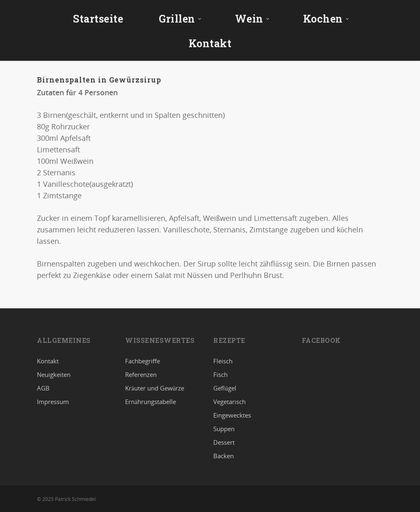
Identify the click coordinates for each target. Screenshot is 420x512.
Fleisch (223, 361)
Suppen (224, 429)
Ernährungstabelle (151, 402)
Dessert (224, 442)
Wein (252, 19)
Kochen (326, 19)
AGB (43, 388)
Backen (224, 456)
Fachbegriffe (143, 361)
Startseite (98, 19)
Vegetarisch (229, 402)
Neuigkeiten (54, 374)
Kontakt (210, 43)
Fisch (220, 374)
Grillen (180, 19)
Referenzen (141, 374)
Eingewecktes (232, 415)
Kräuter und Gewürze (155, 388)
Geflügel (225, 388)
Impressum (53, 402)
